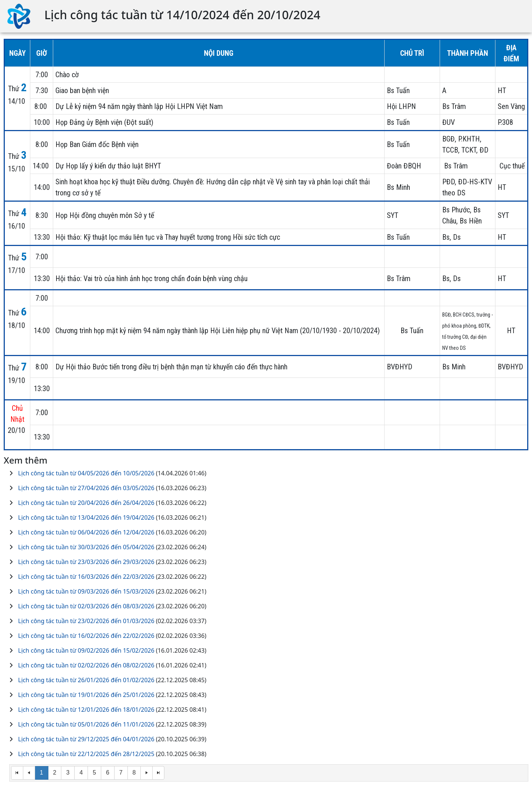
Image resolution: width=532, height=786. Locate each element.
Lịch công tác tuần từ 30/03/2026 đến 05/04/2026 (86, 547)
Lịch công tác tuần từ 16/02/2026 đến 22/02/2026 (86, 636)
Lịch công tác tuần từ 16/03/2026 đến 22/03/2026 (86, 577)
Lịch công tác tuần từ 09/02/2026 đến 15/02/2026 (86, 650)
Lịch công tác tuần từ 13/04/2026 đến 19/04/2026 (86, 517)
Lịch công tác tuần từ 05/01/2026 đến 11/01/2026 (86, 724)
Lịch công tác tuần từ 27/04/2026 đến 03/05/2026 (86, 488)
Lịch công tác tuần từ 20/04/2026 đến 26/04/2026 (86, 503)
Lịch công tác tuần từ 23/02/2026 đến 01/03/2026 (86, 621)
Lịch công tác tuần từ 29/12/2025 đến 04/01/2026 (86, 739)
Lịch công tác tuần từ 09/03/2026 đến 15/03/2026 (86, 591)
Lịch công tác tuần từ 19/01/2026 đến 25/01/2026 (86, 695)
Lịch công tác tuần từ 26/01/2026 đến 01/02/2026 (86, 680)
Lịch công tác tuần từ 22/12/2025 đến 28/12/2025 (86, 754)
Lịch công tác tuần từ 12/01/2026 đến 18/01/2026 (86, 710)
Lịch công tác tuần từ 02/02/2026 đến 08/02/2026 (86, 665)
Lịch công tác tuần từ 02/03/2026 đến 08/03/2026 (86, 606)
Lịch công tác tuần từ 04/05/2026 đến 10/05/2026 (86, 473)
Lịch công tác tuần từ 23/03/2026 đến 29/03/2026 (86, 562)
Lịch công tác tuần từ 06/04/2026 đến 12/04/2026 (86, 532)
